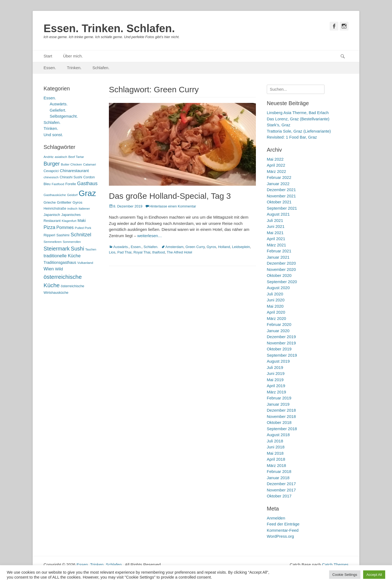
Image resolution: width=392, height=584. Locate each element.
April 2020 (276, 312)
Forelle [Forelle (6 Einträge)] (71, 184)
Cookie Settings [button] (345, 575)
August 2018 (278, 435)
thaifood (158, 252)
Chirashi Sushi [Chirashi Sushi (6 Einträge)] (71, 177)
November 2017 (281, 490)
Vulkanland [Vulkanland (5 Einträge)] (85, 263)
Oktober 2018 (279, 422)
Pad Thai (124, 252)
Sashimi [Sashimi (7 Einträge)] (63, 235)
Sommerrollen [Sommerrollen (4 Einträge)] (72, 242)
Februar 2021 (279, 251)
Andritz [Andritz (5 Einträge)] (49, 157)
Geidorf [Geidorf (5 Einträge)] (72, 195)
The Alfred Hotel (180, 252)
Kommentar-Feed (283, 530)
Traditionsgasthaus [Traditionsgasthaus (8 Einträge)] (60, 262)
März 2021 (276, 245)
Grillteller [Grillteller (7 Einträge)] (64, 202)
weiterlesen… (150, 236)
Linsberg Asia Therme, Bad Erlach (298, 113)
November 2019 (281, 343)
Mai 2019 (275, 380)
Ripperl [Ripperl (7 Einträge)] (49, 235)
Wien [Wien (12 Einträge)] (49, 269)
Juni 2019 (276, 373)
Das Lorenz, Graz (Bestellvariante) (298, 119)
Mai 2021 (275, 233)
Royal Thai (142, 252)
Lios (112, 252)
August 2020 (278, 288)
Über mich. (73, 56)
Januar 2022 (278, 184)
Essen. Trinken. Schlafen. (109, 28)
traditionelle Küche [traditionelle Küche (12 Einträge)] (62, 256)
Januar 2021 (278, 257)
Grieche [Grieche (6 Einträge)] (50, 202)
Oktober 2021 (279, 202)
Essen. (50, 68)
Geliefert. (58, 110)
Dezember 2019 (281, 337)
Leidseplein (241, 247)
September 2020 (282, 282)
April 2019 (276, 386)
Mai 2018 (275, 453)
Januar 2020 (278, 331)
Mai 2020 (275, 306)
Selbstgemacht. (64, 116)
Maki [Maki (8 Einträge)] (82, 221)
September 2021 (282, 208)
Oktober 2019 (279, 349)
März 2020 (276, 318)
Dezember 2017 (281, 484)
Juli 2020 (275, 294)
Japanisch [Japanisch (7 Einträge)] (52, 215)
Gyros (211, 247)
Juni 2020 (276, 300)
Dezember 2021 (281, 190)
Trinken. (74, 68)
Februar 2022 (279, 177)
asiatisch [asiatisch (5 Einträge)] (61, 157)
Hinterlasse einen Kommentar (173, 206)
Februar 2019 (279, 398)
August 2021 (278, 214)
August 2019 (278, 361)
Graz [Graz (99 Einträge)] (87, 193)
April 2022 (276, 165)
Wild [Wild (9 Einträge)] (59, 269)
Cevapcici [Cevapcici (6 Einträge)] (51, 171)
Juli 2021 (275, 220)
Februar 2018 (279, 471)
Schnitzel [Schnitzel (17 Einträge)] (81, 235)
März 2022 (276, 171)
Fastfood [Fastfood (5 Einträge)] (58, 184)
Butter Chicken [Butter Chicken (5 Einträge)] (71, 164)
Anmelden (276, 518)
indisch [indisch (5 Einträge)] (72, 209)
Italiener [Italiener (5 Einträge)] (84, 209)
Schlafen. (101, 68)
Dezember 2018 (281, 410)
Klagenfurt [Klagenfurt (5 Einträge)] (69, 221)
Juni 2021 (276, 226)
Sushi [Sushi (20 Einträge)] (77, 249)
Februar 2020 (279, 324)
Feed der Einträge (283, 524)
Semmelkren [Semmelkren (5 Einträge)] (53, 242)
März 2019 (276, 392)
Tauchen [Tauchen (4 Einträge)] (91, 249)
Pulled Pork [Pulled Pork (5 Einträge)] (83, 228)
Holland (224, 247)
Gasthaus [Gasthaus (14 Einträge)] (87, 184)
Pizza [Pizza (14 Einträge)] (49, 227)
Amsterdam (174, 247)
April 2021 (276, 239)
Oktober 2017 (279, 496)
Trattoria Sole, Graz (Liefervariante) (299, 131)
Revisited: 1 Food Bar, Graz (292, 137)
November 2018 (281, 416)
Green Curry (195, 247)
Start (48, 56)
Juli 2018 (275, 441)
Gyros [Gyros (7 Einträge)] (78, 202)
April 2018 (276, 459)
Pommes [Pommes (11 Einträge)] (65, 227)
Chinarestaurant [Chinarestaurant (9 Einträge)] (74, 171)
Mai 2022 (275, 159)
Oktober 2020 (279, 275)
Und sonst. (53, 135)
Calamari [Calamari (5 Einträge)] (89, 164)
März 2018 (276, 465)
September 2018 (282, 429)
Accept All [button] (374, 575)
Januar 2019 (278, 404)
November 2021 (281, 196)
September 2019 (282, 355)
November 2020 (281, 269)
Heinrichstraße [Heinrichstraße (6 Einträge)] (55, 208)
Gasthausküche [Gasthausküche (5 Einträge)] (55, 195)
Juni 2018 (276, 447)
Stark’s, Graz (278, 125)
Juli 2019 (275, 367)
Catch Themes (335, 565)
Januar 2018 (278, 478)
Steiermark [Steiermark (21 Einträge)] (57, 249)
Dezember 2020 (281, 263)
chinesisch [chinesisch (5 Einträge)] (51, 177)
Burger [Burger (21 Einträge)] (52, 164)
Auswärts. (121, 247)
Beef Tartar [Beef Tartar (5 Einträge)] (76, 157)
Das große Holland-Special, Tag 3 (170, 196)
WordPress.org (280, 536)
